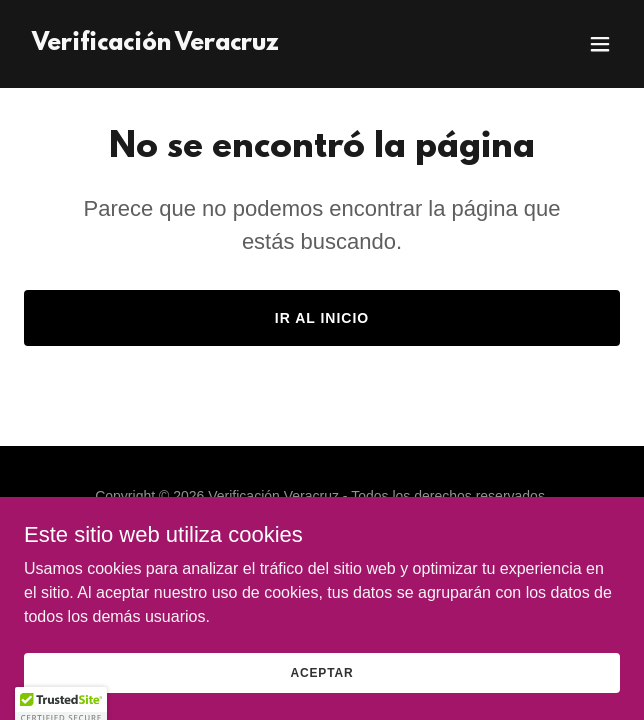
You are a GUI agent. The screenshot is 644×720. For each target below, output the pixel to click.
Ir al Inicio (322, 318)
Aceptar (321, 686)
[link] (155, 44)
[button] (600, 44)
